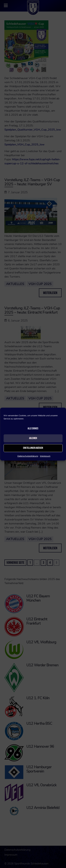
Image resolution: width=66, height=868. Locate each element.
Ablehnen (33, 438)
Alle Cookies (33, 429)
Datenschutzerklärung (28, 456)
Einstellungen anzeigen (33, 448)
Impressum (45, 456)
